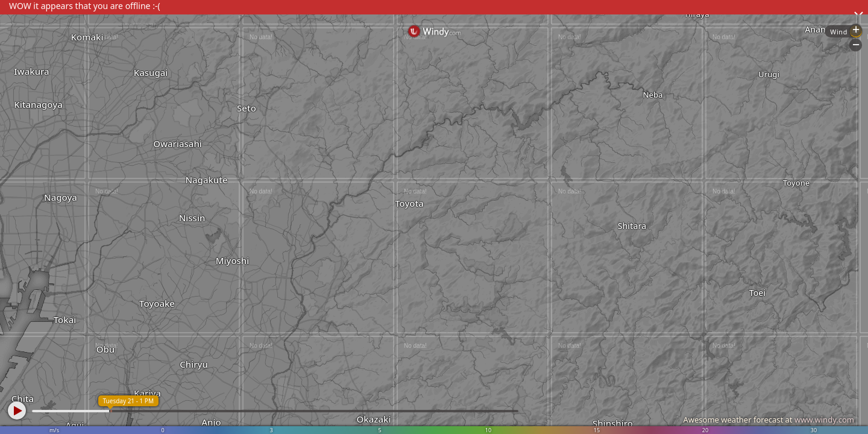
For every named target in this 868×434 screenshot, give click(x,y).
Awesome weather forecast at (769, 420)
